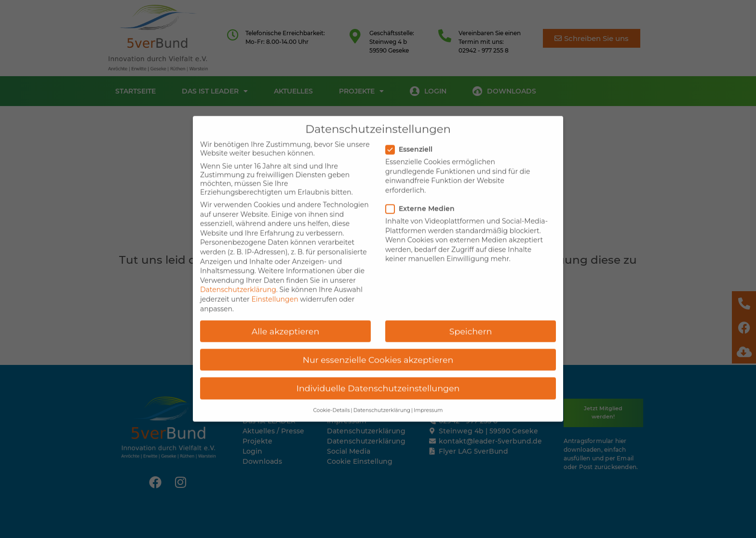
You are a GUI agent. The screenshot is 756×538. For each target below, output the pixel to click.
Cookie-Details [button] (332, 397)
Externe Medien (423, 195)
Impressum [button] (428, 397)
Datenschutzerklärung (238, 276)
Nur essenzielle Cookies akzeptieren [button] (378, 346)
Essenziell (412, 135)
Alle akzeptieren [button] (286, 317)
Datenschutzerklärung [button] (382, 397)
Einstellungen (275, 285)
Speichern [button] (471, 317)
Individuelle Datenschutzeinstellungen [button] (378, 374)
